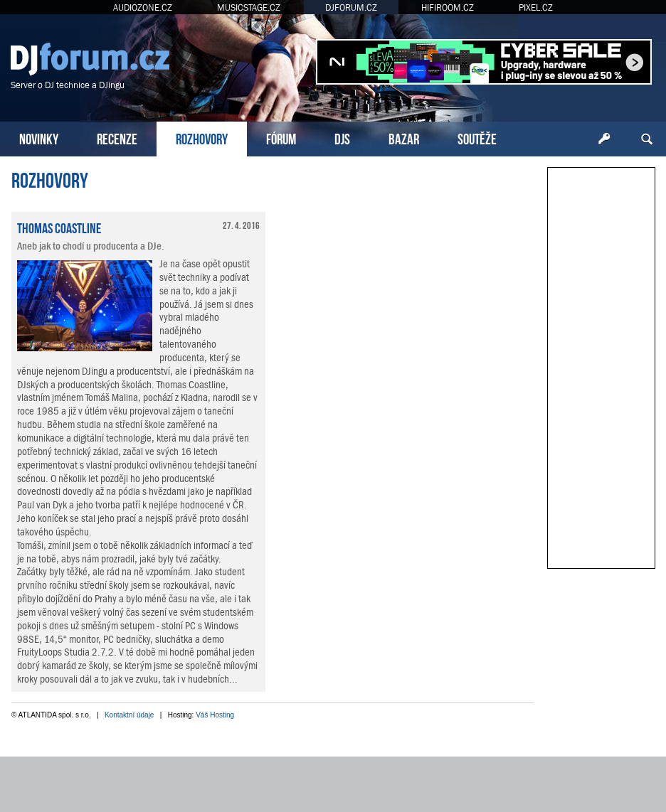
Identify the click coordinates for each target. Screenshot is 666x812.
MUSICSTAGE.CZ (249, 7)
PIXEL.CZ (536, 7)
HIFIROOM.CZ (448, 7)
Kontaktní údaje (129, 715)
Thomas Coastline (59, 227)
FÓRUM (281, 138)
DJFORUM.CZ (351, 7)
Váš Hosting (215, 715)
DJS (342, 138)
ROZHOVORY (202, 138)
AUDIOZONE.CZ (143, 7)
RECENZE (117, 138)
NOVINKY (39, 138)
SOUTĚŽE (477, 138)
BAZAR (404, 138)
